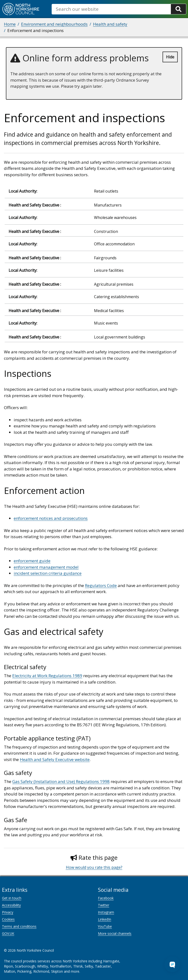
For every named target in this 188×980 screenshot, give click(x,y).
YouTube (105, 926)
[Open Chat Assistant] (172, 964)
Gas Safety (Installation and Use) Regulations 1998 (61, 781)
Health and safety (110, 24)
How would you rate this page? (94, 867)
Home (10, 24)
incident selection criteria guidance (48, 573)
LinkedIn (105, 919)
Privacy (8, 912)
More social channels (115, 933)
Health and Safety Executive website (55, 759)
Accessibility (11, 905)
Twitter (104, 905)
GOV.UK (8, 933)
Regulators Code (101, 585)
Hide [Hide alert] (170, 57)
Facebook (106, 898)
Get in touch (12, 898)
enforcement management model (46, 567)
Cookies (8, 919)
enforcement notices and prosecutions (51, 518)
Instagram (106, 912)
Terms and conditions (19, 926)
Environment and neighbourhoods (54, 24)
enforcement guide (32, 561)
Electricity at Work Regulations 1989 (47, 676)
